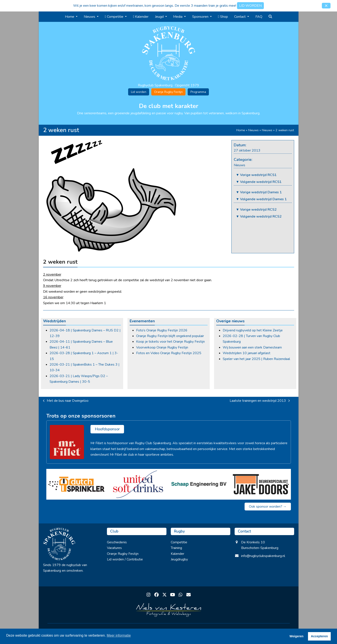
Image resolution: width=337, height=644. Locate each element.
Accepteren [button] (319, 636)
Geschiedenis (117, 542)
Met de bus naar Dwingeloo (66, 401)
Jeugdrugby (179, 559)
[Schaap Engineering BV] (199, 484)
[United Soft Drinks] (138, 484)
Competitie (179, 542)
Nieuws (253, 130)
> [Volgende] (288, 484)
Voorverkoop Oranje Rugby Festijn (162, 347)
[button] (326, 6)
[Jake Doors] (260, 484)
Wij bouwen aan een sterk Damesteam (252, 347)
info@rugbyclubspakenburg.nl (263, 556)
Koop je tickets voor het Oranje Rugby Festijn (170, 342)
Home (241, 130)
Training (176, 548)
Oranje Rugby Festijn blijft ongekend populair (170, 336)
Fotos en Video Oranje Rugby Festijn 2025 (169, 353)
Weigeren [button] (297, 636)
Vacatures (114, 548)
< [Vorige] (50, 484)
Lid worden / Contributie (125, 559)
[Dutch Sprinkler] (77, 484)
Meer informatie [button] (119, 635)
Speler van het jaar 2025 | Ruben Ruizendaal (256, 359)
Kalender (177, 554)
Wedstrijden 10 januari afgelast (247, 353)
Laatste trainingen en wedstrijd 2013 (260, 401)
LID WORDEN (250, 6)
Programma (198, 92)
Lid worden (139, 92)
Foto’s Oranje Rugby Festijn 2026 (162, 330)
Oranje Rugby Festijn (168, 92)
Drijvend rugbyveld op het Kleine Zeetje (253, 330)
